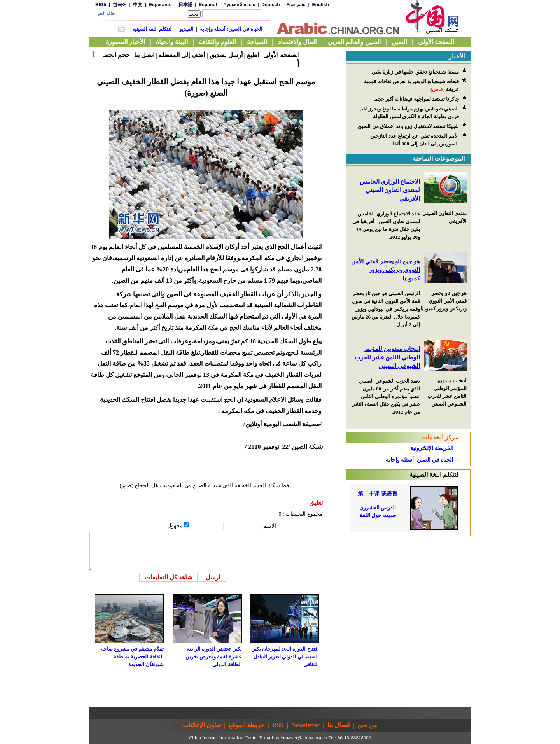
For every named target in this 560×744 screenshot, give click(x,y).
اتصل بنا (144, 55)
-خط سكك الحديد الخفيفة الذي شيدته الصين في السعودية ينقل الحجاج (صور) (206, 486)
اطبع (253, 55)
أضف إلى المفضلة (182, 55)
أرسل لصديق (226, 55)
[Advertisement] (408, 585)
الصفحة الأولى (281, 55)
